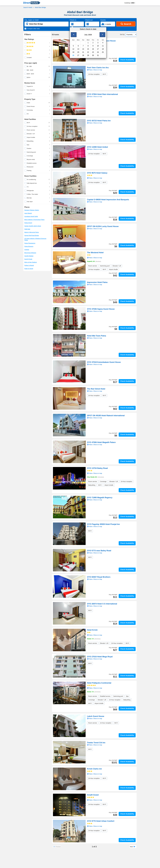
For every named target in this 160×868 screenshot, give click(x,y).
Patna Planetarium (30, 243)
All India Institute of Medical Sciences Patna (35, 239)
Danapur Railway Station (32, 210)
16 (93, 49)
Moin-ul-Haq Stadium (31, 262)
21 (83, 52)
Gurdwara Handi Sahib (31, 216)
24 (98, 52)
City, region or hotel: (32, 20)
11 (103, 46)
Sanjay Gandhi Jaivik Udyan (33, 226)
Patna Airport (28, 223)
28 (83, 55)
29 (88, 55)
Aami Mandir (28, 213)
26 (73, 55)
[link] (32, 3)
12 (73, 49)
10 (98, 46)
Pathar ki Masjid (29, 265)
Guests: (103, 20)
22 (88, 52)
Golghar (27, 250)
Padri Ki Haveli (29, 269)
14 (83, 49)
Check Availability (127, 60)
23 (93, 52)
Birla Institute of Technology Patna (34, 220)
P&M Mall (27, 229)
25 (103, 52)
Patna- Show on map (95, 178)
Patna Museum (29, 246)
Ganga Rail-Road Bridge (32, 235)
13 (78, 49)
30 (93, 55)
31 (98, 55)
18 (103, 49)
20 (78, 52)
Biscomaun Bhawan (30, 253)
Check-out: (89, 20)
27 (78, 55)
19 (73, 52)
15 (88, 49)
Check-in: (73, 20)
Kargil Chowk (28, 259)
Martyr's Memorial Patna (32, 232)
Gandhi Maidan (29, 256)
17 (98, 49)
